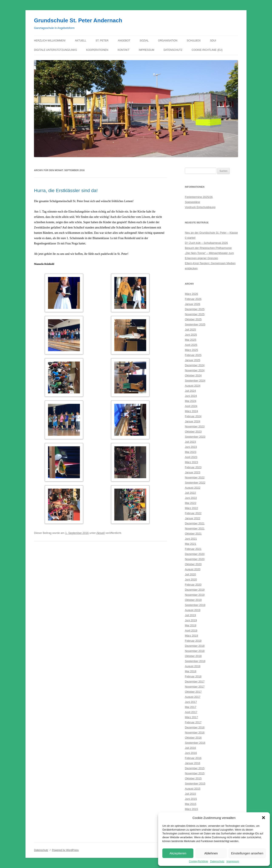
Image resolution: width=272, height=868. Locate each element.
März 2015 (191, 809)
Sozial (144, 41)
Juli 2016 (190, 748)
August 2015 (193, 789)
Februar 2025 (193, 355)
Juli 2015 (190, 794)
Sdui (213, 41)
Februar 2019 (193, 641)
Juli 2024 (190, 391)
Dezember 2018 (195, 646)
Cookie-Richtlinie (198, 861)
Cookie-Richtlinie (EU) (207, 50)
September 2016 (195, 743)
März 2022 (191, 508)
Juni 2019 (191, 620)
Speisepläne (193, 202)
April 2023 (191, 457)
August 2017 (193, 697)
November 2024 (195, 370)
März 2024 (191, 411)
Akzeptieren (178, 853)
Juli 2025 (190, 330)
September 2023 (195, 437)
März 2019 (191, 636)
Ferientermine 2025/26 (199, 197)
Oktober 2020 (193, 564)
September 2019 (195, 605)
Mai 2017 (191, 707)
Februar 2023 (193, 467)
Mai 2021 (191, 544)
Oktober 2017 (193, 692)
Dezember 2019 (195, 590)
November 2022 (195, 477)
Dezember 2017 (195, 681)
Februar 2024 (193, 416)
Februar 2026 (193, 299)
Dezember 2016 (195, 727)
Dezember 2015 (195, 768)
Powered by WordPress (65, 850)
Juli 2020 (190, 574)
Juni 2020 (191, 579)
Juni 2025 (191, 335)
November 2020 (195, 559)
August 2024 (193, 386)
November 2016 (195, 733)
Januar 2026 (193, 304)
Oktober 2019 (193, 600)
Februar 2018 (193, 676)
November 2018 (195, 651)
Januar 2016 (193, 763)
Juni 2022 (191, 498)
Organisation (168, 41)
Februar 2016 (193, 758)
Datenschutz (217, 861)
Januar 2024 (193, 421)
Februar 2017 (193, 722)
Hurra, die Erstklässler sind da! (66, 191)
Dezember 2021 (195, 523)
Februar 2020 (193, 585)
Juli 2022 (190, 493)
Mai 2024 (191, 401)
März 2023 (191, 462)
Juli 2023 (190, 442)
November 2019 (195, 595)
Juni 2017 (191, 702)
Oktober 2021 (193, 534)
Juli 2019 (190, 615)
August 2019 (193, 610)
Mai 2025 (191, 340)
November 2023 (195, 426)
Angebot (124, 41)
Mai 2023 (191, 452)
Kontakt (123, 50)
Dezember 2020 (195, 554)
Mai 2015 (191, 804)
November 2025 (195, 314)
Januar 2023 (193, 472)
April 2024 (191, 406)
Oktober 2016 (193, 738)
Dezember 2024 (195, 365)
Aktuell (81, 41)
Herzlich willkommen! (50, 41)
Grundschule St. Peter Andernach (78, 20)
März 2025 (191, 350)
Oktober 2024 (193, 375)
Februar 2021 (193, 549)
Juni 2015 (191, 799)
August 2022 (193, 488)
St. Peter (102, 41)
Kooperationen (97, 50)
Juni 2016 (191, 753)
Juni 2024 (191, 396)
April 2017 (191, 712)
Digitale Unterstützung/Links (55, 50)
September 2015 (195, 784)
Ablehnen (211, 853)
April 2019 (191, 630)
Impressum (233, 861)
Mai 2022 (191, 503)
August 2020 (193, 569)
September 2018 (195, 661)
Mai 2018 (191, 671)
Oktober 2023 (193, 432)
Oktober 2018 (193, 656)
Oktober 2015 (193, 778)
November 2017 (195, 687)
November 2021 (195, 528)
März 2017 (191, 717)
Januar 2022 (193, 518)
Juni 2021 (191, 539)
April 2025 (191, 345)
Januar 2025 (193, 360)
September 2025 (195, 324)
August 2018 (193, 666)
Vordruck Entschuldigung (200, 207)
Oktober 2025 (193, 319)
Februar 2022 (193, 513)
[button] (263, 818)
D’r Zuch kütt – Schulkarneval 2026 (206, 243)
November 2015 (195, 773)
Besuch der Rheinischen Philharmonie (208, 248)
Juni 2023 (191, 447)
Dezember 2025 (195, 309)
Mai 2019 (191, 625)
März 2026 (191, 294)
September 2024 (195, 381)
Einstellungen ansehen (247, 853)
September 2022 (195, 483)
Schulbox (194, 41)
